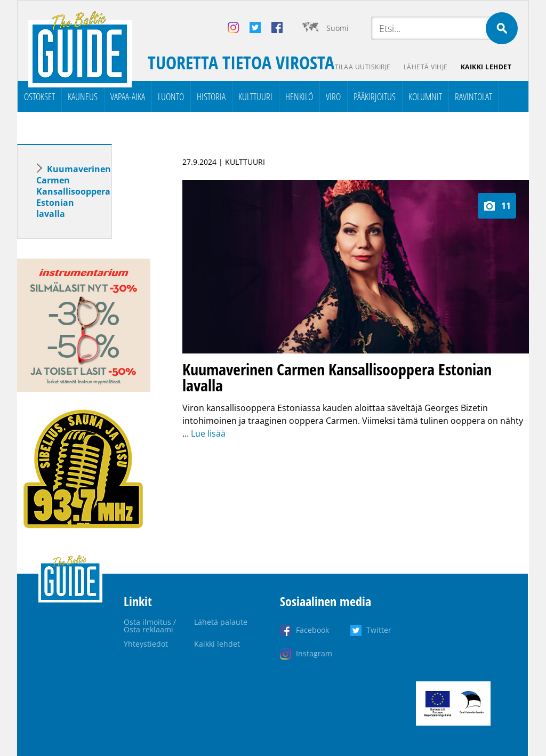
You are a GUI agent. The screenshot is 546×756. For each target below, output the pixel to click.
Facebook (312, 630)
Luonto (171, 96)
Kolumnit (425, 96)
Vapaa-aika (128, 96)
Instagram (314, 653)
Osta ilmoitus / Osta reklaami (150, 626)
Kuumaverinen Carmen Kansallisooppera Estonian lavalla (74, 191)
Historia (211, 96)
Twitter (379, 630)
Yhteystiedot (146, 644)
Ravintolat (473, 96)
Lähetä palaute (221, 622)
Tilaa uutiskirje (363, 67)
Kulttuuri (255, 96)
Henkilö (299, 96)
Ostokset (39, 96)
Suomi (338, 28)
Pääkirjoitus (375, 96)
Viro (333, 96)
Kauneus (83, 96)
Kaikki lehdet (486, 67)
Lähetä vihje (426, 67)
